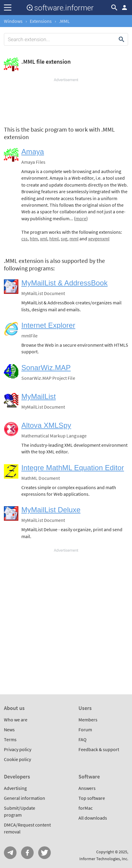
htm (34, 239)
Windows (13, 21)
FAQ (83, 739)
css (25, 239)
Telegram (10, 853)
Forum (85, 729)
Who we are (16, 720)
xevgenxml (99, 239)
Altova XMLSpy (46, 425)
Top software (92, 798)
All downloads (93, 818)
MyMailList (38, 396)
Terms (10, 739)
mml (74, 239)
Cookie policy (17, 759)
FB (27, 853)
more (81, 218)
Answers (87, 788)
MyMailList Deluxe (51, 510)
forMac (86, 808)
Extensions (41, 21)
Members (88, 720)
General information (25, 798)
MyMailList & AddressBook (64, 283)
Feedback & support (99, 749)
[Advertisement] (66, 101)
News (9, 729)
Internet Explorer (48, 325)
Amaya (33, 152)
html (54, 239)
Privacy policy (18, 749)
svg (64, 239)
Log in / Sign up (124, 8)
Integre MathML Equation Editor (73, 468)
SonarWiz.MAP (46, 368)
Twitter (45, 853)
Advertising (15, 788)
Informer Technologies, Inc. (104, 859)
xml (44, 239)
